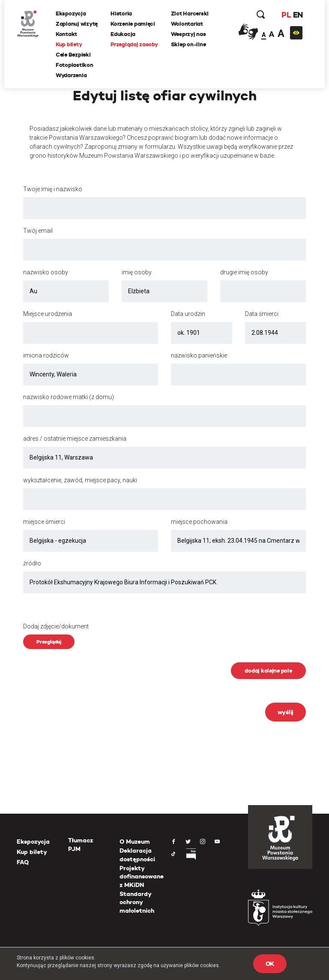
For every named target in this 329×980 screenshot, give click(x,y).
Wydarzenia (71, 75)
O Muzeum (135, 842)
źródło (32, 563)
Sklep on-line (188, 44)
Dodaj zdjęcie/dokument (56, 626)
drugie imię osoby (244, 272)
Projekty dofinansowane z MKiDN (142, 876)
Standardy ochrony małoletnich (137, 902)
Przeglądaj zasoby (134, 44)
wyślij (286, 712)
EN (298, 15)
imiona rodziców (46, 355)
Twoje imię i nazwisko (53, 189)
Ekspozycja (71, 14)
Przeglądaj (49, 642)
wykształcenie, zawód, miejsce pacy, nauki (80, 480)
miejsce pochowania (199, 522)
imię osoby (137, 272)
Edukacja (123, 34)
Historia (121, 14)
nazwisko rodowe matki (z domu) (69, 397)
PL (286, 15)
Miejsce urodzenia (48, 314)
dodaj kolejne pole (268, 671)
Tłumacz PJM (81, 845)
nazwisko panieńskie (199, 355)
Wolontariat (187, 24)
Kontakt (66, 34)
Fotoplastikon (75, 65)
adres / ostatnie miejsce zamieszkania (75, 439)
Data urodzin (188, 314)
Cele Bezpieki (73, 55)
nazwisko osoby (46, 272)
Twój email (38, 231)
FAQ (23, 862)
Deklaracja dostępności (137, 855)
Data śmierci (262, 314)
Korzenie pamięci (133, 24)
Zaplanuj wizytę (77, 24)
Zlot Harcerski (190, 14)
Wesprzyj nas (188, 34)
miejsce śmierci (44, 522)
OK (270, 964)
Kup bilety (69, 44)
